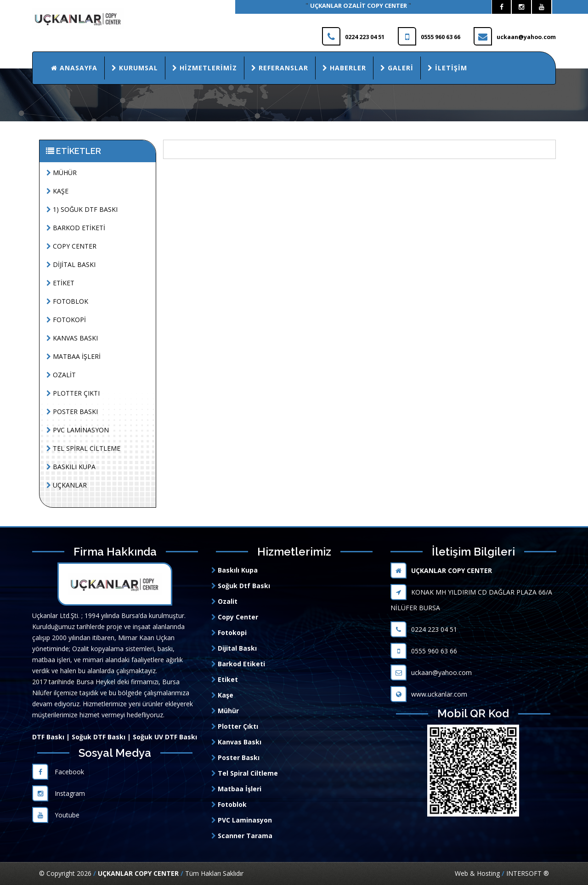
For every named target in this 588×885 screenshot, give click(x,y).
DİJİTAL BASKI (71, 264)
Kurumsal (135, 68)
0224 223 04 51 (424, 629)
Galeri (397, 68)
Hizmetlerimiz (205, 68)
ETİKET (60, 283)
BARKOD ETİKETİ (76, 228)
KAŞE (57, 191)
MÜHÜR (62, 173)
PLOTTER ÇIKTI (73, 393)
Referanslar (280, 68)
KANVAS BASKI (72, 338)
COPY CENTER (71, 246)
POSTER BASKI (72, 411)
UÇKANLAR (67, 485)
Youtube (56, 815)
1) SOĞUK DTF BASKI (82, 209)
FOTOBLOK (67, 301)
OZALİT (61, 375)
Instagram (59, 793)
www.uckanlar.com (429, 694)
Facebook (58, 772)
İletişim (447, 68)
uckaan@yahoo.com (431, 672)
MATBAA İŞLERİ (73, 356)
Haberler (344, 68)
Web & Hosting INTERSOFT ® (502, 873)
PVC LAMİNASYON (78, 430)
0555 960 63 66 (424, 651)
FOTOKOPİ (66, 320)
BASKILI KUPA (71, 467)
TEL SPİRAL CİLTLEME (83, 448)
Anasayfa (74, 68)
